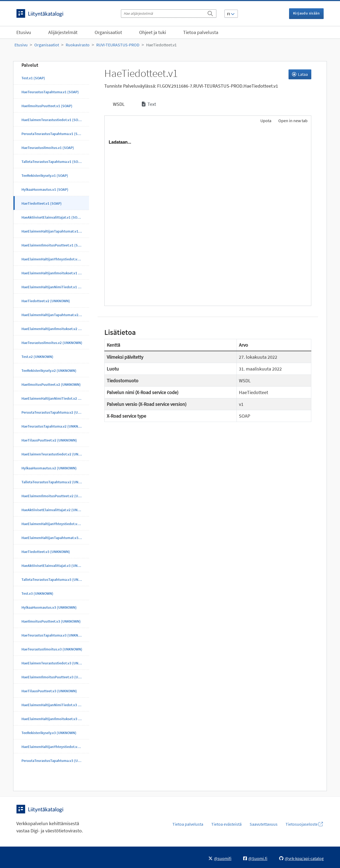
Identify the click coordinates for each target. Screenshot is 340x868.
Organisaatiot (108, 32)
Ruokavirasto (78, 45)
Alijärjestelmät (63, 32)
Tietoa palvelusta (201, 32)
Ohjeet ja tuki (153, 32)
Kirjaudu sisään (306, 13)
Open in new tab (293, 121)
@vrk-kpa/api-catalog (301, 858)
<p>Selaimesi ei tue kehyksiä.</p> (208, 217)
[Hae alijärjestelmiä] (169, 14)
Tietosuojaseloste (304, 824)
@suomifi (220, 858)
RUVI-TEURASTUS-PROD (118, 45)
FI (231, 14)
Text (149, 104)
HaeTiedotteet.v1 (161, 45)
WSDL (118, 104)
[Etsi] (210, 13)
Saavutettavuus (264, 824)
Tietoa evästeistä (226, 824)
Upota (265, 121)
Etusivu (24, 32)
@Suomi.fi (255, 858)
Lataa (300, 74)
